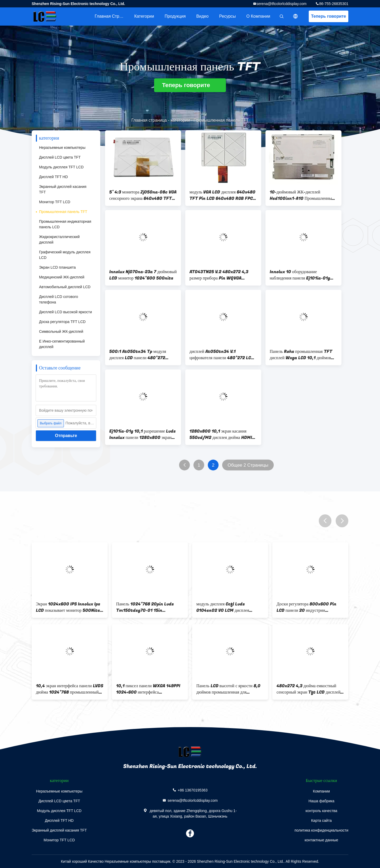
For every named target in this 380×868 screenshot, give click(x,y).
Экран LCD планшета (57, 267)
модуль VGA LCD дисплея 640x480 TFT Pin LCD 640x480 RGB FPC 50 (222, 195)
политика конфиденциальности (321, 830)
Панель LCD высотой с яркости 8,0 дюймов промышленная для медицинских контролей (228, 689)
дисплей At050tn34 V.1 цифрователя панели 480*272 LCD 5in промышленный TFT (222, 355)
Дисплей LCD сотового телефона (59, 299)
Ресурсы (228, 16)
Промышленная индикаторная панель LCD (65, 224)
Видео (203, 16)
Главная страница (112, 16)
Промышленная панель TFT (63, 212)
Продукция (175, 16)
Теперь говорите (329, 16)
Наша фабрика (321, 801)
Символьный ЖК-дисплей (61, 331)
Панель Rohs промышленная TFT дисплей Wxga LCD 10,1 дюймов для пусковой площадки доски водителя (301, 355)
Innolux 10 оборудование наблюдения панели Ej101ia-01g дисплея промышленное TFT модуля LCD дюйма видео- (303, 275)
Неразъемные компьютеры (62, 148)
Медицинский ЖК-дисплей (62, 277)
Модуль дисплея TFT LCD (61, 167)
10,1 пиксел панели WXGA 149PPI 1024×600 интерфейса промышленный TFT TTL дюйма (148, 689)
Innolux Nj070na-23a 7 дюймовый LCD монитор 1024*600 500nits (143, 275)
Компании (321, 791)
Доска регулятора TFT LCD (62, 322)
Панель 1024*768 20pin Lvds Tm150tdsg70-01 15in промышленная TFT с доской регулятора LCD (145, 607)
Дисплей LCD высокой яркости (65, 312)
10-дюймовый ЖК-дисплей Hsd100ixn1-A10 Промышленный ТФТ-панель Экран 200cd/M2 (302, 195)
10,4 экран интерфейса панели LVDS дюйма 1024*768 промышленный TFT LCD (70, 689)
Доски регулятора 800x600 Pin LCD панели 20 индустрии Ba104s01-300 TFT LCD (307, 607)
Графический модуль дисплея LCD (65, 255)
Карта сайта (321, 820)
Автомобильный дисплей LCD (65, 287)
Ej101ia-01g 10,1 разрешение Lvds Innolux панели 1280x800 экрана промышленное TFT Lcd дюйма (142, 434)
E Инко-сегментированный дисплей (62, 344)
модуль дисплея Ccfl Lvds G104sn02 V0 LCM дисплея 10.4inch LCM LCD (223, 607)
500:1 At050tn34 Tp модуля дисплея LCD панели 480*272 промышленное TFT (138, 355)
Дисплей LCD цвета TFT (60, 157)
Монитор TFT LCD (55, 202)
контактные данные (321, 840)
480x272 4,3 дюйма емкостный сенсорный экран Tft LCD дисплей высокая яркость (308, 689)
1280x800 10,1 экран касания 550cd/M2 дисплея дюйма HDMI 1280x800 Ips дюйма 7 (221, 434)
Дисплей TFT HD (53, 177)
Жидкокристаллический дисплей (59, 239)
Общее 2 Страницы (248, 465)
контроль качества (321, 811)
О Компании (258, 16)
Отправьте (66, 436)
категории (144, 16)
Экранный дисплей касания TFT (63, 189)
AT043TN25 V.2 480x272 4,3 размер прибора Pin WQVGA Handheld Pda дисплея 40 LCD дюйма (219, 275)
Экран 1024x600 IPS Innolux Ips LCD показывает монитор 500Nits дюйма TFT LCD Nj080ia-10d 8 (68, 607)
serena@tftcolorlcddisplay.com (282, 4)
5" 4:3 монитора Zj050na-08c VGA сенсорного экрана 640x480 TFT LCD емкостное (143, 195)
